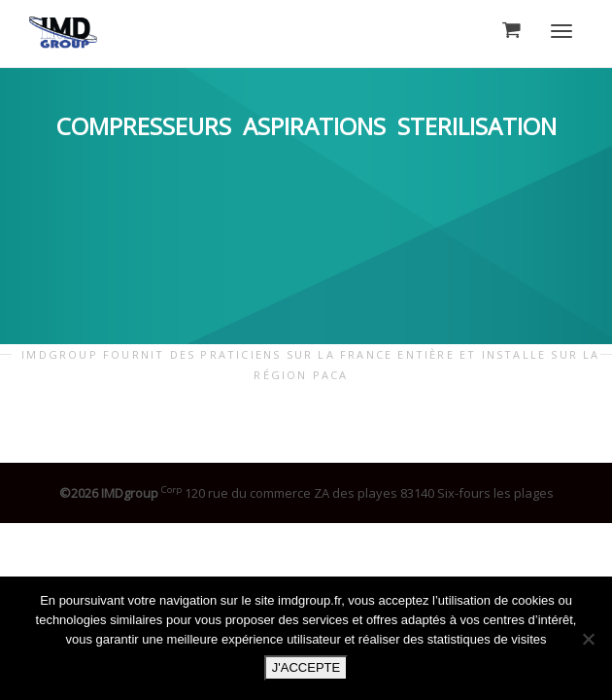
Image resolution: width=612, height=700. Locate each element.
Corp (171, 490)
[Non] (588, 639)
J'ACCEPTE (306, 667)
